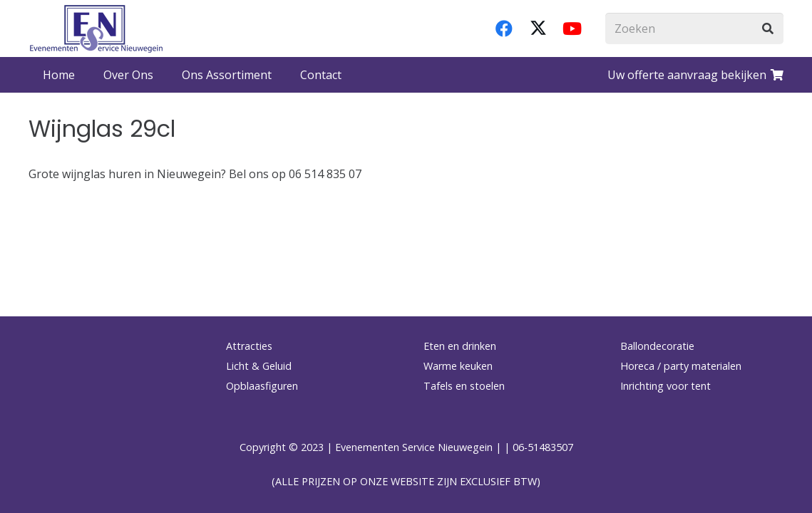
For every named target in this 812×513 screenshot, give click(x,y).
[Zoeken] (694, 29)
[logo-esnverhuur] (96, 28)
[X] (538, 28)
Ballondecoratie (657, 346)
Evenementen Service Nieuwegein (414, 447)
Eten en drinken (460, 346)
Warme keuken (458, 366)
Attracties (249, 346)
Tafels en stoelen (464, 386)
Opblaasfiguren (262, 386)
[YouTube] (572, 28)
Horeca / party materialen (681, 366)
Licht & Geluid (259, 366)
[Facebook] (504, 28)
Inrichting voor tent (665, 386)
